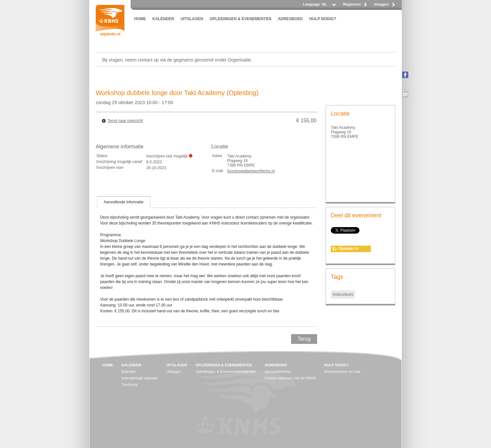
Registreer (352, 4)
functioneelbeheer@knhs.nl (251, 171)
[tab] (124, 202)
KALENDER (163, 19)
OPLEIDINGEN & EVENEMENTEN (240, 19)
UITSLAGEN (192, 19)
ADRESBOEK (290, 19)
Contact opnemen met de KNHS (290, 378)
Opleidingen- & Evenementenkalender (226, 372)
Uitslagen (174, 372)
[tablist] (206, 261)
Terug (304, 339)
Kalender (129, 372)
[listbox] (329, 6)
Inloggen (381, 4)
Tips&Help (130, 385)
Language (311, 4)
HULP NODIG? (323, 19)
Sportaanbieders (278, 372)
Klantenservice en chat (342, 372)
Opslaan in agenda (348, 249)
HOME (140, 19)
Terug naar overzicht (125, 121)
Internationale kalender (140, 378)
